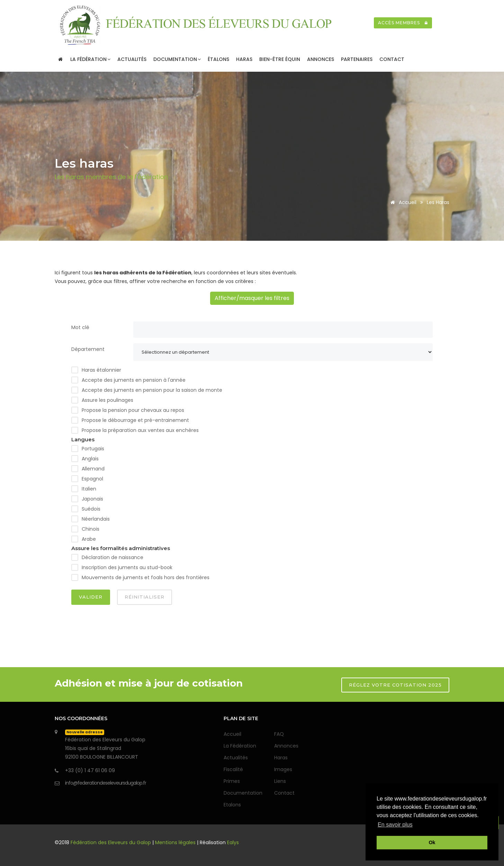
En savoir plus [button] (395, 825)
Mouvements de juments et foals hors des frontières (146, 577)
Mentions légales (175, 842)
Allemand (93, 469)
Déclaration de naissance (112, 557)
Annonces (321, 59)
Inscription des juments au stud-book (127, 567)
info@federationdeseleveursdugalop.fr (106, 783)
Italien (89, 489)
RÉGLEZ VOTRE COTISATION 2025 (395, 685)
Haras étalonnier (101, 370)
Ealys (233, 842)
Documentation (177, 59)
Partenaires (357, 59)
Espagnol (92, 479)
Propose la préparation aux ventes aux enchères (140, 430)
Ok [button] (432, 842)
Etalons (232, 805)
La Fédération (90, 59)
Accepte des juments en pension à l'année (134, 380)
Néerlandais (96, 519)
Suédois (91, 509)
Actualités (132, 59)
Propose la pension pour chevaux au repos (133, 410)
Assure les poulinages (107, 400)
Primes (232, 781)
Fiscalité (233, 769)
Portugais (93, 449)
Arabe (89, 539)
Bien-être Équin (280, 59)
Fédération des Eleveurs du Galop (111, 842)
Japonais (92, 499)
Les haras (438, 202)
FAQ (279, 734)
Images (283, 769)
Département (88, 349)
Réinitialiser (145, 597)
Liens (280, 781)
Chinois (91, 529)
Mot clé (80, 327)
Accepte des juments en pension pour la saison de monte (152, 390)
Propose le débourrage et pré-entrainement (135, 420)
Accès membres (403, 23)
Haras (244, 59)
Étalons (218, 59)
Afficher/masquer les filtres (252, 298)
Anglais (90, 459)
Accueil (402, 202)
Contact (392, 59)
